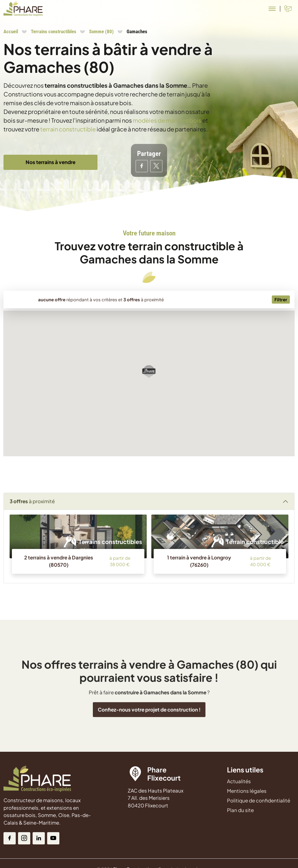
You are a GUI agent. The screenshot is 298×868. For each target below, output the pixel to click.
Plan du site (240, 810)
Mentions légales (247, 791)
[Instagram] (24, 838)
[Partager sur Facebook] (142, 166)
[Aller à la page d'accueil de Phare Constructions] (23, 9)
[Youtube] (53, 838)
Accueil (11, 31)
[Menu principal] (272, 9)
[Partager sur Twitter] (156, 166)
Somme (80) (101, 31)
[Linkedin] (39, 838)
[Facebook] (10, 838)
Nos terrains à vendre (50, 162)
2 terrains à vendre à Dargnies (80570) (59, 561)
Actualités (239, 781)
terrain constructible (68, 129)
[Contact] (288, 9)
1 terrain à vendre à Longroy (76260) (199, 561)
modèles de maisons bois (167, 120)
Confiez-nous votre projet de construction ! (149, 734)
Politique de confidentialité (259, 800)
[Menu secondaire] (281, 300)
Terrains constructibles (54, 31)
